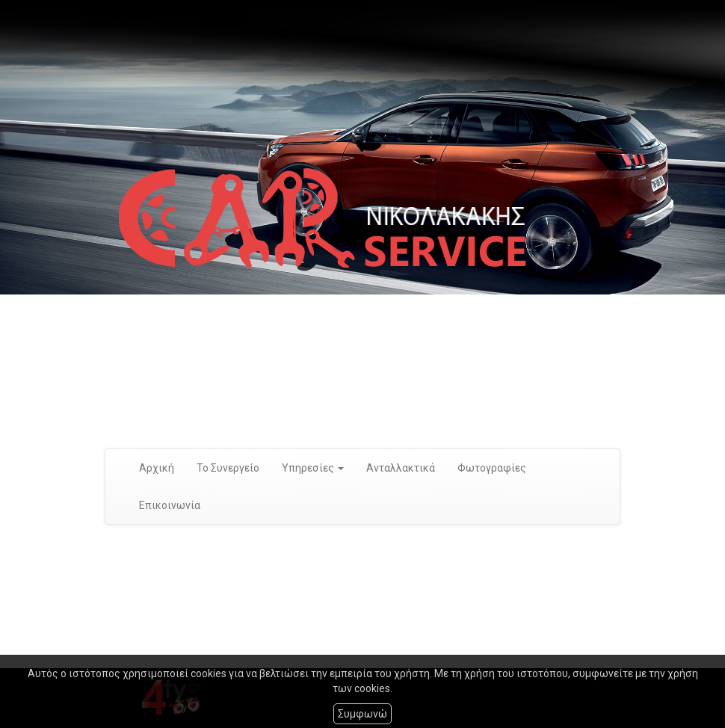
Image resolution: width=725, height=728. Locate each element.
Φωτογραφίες (492, 468)
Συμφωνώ (362, 714)
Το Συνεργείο (228, 468)
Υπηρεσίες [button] (313, 468)
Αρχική (157, 468)
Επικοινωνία (170, 505)
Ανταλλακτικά (401, 468)
